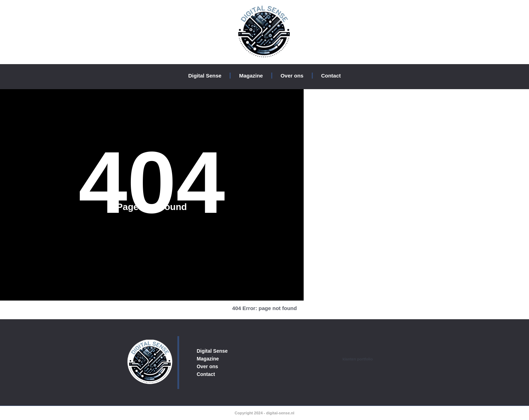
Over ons (292, 76)
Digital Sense (205, 76)
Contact (331, 76)
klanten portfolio (358, 359)
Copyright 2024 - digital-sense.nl (264, 413)
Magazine (251, 76)
